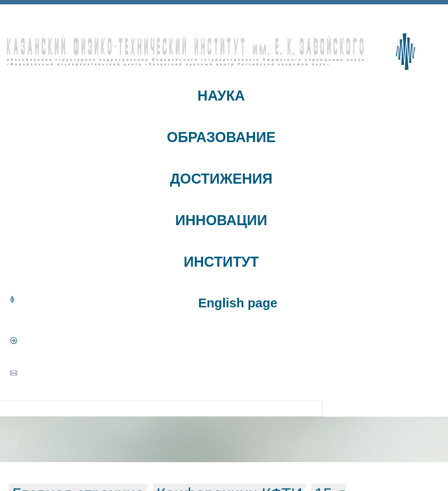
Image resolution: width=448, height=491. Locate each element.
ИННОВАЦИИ (221, 220)
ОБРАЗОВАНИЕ (221, 137)
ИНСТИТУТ (221, 262)
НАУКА (221, 96)
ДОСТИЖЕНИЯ (221, 179)
